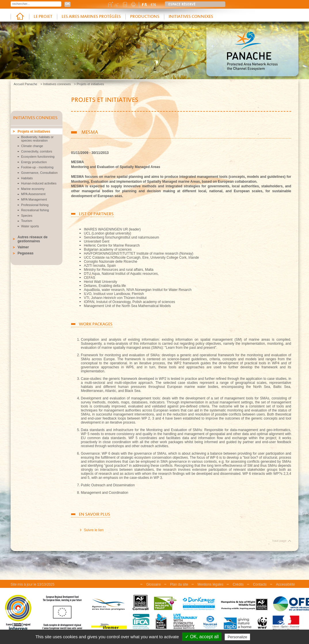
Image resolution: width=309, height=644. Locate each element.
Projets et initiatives (34, 132)
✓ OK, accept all (202, 637)
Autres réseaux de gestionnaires (33, 239)
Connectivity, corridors (37, 151)
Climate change (32, 146)
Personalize (237, 637)
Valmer (23, 247)
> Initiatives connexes (55, 84)
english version (153, 4)
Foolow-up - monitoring (37, 167)
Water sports (30, 226)
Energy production (34, 162)
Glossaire (153, 584)
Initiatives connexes (191, 17)
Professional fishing (35, 205)
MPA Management (34, 199)
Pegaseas (25, 253)
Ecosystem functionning (38, 157)
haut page (280, 541)
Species (27, 216)
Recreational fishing (35, 210)
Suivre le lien (94, 530)
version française (145, 4)
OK (67, 4)
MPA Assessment (33, 194)
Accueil (20, 17)
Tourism (27, 221)
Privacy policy (265, 637)
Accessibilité (285, 584)
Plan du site (179, 584)
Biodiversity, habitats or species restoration (37, 139)
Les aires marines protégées (91, 17)
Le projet (43, 17)
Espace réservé (182, 5)
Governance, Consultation (39, 173)
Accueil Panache (26, 84)
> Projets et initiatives (89, 84)
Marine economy (33, 189)
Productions (145, 17)
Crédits (238, 584)
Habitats (27, 178)
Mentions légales (210, 584)
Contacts (260, 584)
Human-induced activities (39, 183)
